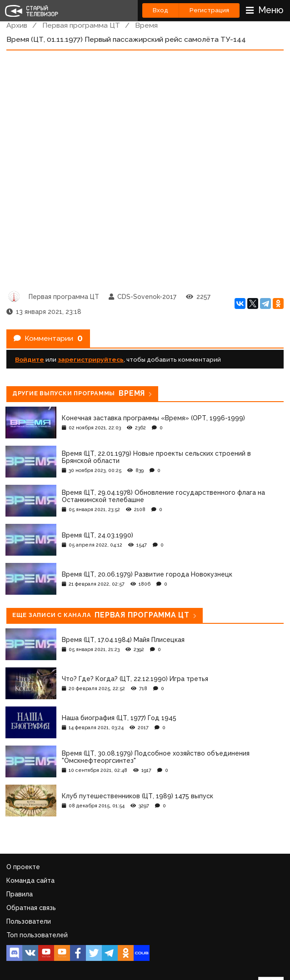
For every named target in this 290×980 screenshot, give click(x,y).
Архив (17, 25)
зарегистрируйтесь (91, 359)
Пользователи (29, 921)
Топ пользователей (37, 935)
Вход (160, 10)
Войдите (30, 359)
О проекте (23, 867)
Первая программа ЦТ (81, 25)
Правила (20, 894)
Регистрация (209, 10)
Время (146, 25)
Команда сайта (30, 881)
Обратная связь (31, 908)
